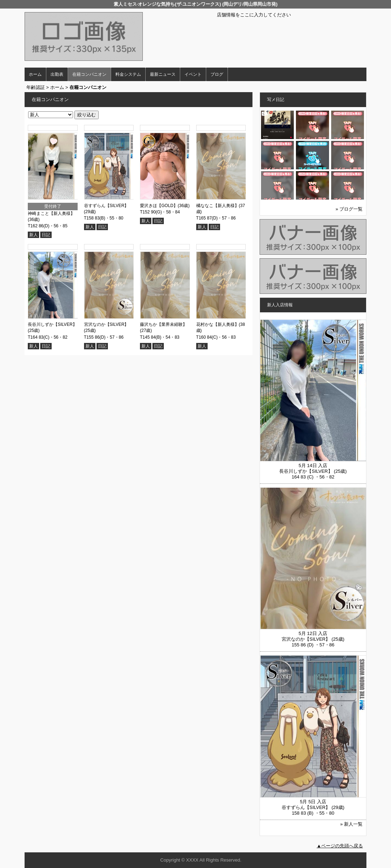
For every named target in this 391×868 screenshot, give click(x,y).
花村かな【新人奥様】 (218, 324)
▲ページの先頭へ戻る (340, 846)
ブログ (217, 74)
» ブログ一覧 (349, 209)
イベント (193, 74)
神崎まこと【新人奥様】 (51, 213)
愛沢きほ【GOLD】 (159, 206)
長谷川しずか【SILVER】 (52, 324)
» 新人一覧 (351, 824)
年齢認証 (36, 87)
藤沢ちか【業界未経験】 (163, 324)
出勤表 (57, 74)
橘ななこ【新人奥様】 (218, 206)
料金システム (128, 74)
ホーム (35, 74)
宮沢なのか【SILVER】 (106, 324)
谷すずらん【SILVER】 (106, 206)
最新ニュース (163, 74)
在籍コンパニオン (89, 74)
